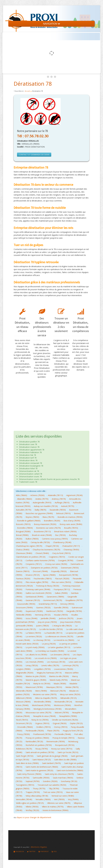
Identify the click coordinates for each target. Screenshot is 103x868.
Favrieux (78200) (23, 579)
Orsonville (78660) (25, 727)
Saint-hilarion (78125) (42, 760)
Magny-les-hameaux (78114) (49, 673)
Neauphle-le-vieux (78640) (44, 716)
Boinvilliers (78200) (52, 521)
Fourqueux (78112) (62, 589)
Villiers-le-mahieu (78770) (53, 807)
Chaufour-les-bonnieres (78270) (46, 550)
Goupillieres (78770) (74, 600)
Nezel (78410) (22, 720)
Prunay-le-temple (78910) (63, 738)
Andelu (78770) (42, 499)
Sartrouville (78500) (41, 778)
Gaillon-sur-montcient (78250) (39, 593)
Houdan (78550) (61, 615)
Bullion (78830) (32, 539)
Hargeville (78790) (74, 611)
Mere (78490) (41, 691)
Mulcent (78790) (62, 713)
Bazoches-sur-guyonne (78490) (39, 513)
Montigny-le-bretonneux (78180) (48, 709)
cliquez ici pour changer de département (34, 817)
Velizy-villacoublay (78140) (37, 796)
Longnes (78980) (23, 669)
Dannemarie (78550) (70, 568)
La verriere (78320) (34, 636)
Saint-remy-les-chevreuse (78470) (59, 774)
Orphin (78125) (76, 723)
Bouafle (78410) (71, 528)
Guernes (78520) (43, 608)
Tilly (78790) (54, 789)
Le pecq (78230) (49, 644)
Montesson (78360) (62, 705)
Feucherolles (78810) (43, 579)
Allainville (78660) (25, 499)
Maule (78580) (60, 684)
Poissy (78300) (24, 734)
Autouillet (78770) (24, 510)
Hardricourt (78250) (55, 611)
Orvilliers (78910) (43, 727)
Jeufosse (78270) (66, 618)
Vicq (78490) (73, 799)
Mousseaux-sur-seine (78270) (38, 713)
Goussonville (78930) (26, 604)
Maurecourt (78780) (34, 687)
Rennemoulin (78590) (56, 741)
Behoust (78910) (63, 513)
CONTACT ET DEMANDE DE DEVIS (34, 155)
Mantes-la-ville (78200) (59, 676)
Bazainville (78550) (58, 510)
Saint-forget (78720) (25, 756)
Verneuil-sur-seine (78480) (63, 796)
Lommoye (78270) (71, 665)
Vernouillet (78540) (24, 799)
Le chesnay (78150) (42, 640)
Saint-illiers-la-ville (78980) (65, 760)
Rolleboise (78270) (24, 749)
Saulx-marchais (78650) (63, 778)
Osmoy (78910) (61, 727)
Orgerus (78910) (42, 723)
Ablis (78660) (22, 495)
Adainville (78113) (55, 495)
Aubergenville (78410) (42, 503)
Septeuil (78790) (33, 781)
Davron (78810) (23, 571)
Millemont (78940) (24, 698)
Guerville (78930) (61, 608)
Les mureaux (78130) (56, 662)
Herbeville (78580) (24, 615)
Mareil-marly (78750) (59, 680)
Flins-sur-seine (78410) (61, 582)
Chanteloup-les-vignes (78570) (29, 546)
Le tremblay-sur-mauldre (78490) (50, 651)
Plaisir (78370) (53, 731)
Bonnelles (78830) (25, 528)
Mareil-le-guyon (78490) (36, 680)
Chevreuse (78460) (24, 553)
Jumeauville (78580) (24, 626)
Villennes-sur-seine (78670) (59, 803)
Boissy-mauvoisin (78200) (45, 524)
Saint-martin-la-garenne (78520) (39, 770)
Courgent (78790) (66, 560)
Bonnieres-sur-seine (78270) (48, 528)
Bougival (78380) (23, 531)
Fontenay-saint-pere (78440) (38, 589)
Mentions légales (39, 847)
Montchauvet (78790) (41, 705)
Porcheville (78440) (63, 734)
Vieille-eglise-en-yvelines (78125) (30, 803)
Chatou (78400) (23, 550)
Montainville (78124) (63, 702)
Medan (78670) (72, 687)
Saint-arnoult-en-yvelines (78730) (40, 752)
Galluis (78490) (61, 593)
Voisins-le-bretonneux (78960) (55, 810)
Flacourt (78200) (62, 579)
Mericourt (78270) (58, 691)
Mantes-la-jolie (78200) (36, 676)
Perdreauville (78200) (35, 731)
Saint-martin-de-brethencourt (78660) (42, 767)
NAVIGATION (51, 24)
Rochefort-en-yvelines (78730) (39, 745)
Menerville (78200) (24, 691)
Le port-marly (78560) (35, 647)
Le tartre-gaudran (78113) (59, 647)
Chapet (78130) (52, 546)
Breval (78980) (22, 535)
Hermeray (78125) (43, 615)
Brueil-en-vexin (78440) (42, 535)
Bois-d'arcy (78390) (72, 521)
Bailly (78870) (40, 510)
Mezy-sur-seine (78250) (70, 694)
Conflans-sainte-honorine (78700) (40, 560)
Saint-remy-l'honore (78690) (29, 774)
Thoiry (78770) (39, 789)
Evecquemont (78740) (69, 575)
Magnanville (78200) (25, 673)
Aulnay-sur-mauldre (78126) (46, 506)
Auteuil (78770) (68, 506)
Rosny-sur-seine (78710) (62, 749)
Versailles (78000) (43, 799)
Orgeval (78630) (60, 723)
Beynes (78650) (32, 517)
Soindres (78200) (50, 781)
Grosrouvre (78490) (24, 608)
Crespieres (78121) (34, 564)
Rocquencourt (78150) (65, 745)
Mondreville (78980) (43, 702)
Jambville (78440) (48, 618)
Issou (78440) (32, 618)
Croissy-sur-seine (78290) (56, 564)
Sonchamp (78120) (69, 781)
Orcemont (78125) (24, 723)
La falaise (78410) (33, 633)
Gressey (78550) (67, 604)
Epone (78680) (49, 575)
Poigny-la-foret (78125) (73, 731)
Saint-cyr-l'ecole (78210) (68, 752)
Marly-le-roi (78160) (42, 684)
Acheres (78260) (37, 495)
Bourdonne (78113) (42, 531)
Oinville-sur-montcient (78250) (65, 720)
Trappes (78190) (33, 792)
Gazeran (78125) (33, 600)
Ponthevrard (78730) (42, 734)
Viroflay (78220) (32, 810)
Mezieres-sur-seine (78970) (45, 694)
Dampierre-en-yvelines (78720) (44, 568)
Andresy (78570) (59, 499)
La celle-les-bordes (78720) (51, 629)
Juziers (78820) (43, 626)
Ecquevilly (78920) (59, 571)
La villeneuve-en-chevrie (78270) (59, 636)
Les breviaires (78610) (60, 655)
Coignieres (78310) (57, 557)
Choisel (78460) (42, 553)
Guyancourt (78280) (34, 611)
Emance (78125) (33, 575)
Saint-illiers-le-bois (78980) (27, 763)
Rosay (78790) (42, 749)
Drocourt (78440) (40, 571)
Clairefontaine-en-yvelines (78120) (31, 557)
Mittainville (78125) (69, 698)
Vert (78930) (59, 799)
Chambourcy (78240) (62, 542)
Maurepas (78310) (54, 687)
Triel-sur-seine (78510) (53, 792)
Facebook (19, 852)
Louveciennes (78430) (64, 669)
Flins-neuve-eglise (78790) (37, 582)
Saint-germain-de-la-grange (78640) (52, 756)
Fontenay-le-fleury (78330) (48, 586)
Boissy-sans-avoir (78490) (71, 524)
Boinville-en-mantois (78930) (70, 517)
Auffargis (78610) (62, 503)
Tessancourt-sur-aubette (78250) (52, 785)
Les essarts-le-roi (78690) (46, 658)
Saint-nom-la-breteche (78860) (70, 770)
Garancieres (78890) (55, 597)
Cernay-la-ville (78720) (40, 542)
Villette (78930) (32, 807)
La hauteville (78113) (53, 633)
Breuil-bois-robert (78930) (65, 531)
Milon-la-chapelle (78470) (46, 698)
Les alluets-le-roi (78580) (36, 655)
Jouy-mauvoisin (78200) (70, 622)
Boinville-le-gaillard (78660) (29, 521)
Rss (54, 852)
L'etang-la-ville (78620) (62, 626)
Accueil (27, 91)
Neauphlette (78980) (68, 716)
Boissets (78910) (23, 524)
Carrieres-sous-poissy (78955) (55, 539)
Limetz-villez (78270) (50, 665)
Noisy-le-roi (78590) (40, 720)
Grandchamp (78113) (48, 604)
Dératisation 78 (33, 84)
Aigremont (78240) (75, 495)
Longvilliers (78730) (42, 669)
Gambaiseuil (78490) (34, 597)
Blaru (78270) (48, 517)
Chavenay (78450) (71, 550)
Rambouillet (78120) (34, 741)
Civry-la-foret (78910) (61, 553)
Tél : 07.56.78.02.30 (33, 136)
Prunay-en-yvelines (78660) (37, 738)
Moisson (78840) (23, 702)
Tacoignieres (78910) (25, 785)
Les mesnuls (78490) (35, 662)
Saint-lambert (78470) (51, 763)
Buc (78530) (60, 535)
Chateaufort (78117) (71, 546)
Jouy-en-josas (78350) (47, 622)
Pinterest (44, 852)
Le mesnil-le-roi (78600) (64, 640)
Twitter (31, 852)
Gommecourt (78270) (53, 600)
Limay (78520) (32, 665)
